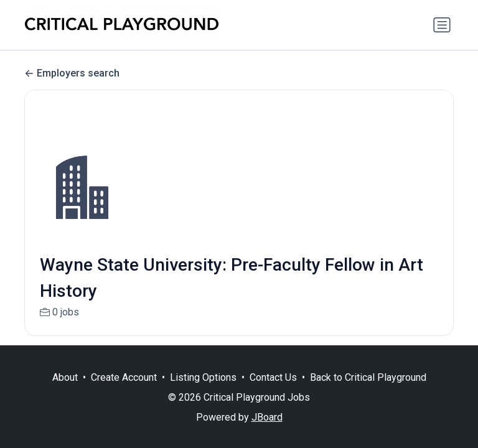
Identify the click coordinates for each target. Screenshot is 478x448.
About (65, 377)
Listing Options (203, 377)
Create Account (124, 377)
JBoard (267, 417)
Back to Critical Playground (368, 377)
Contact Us (273, 377)
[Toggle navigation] (442, 25)
